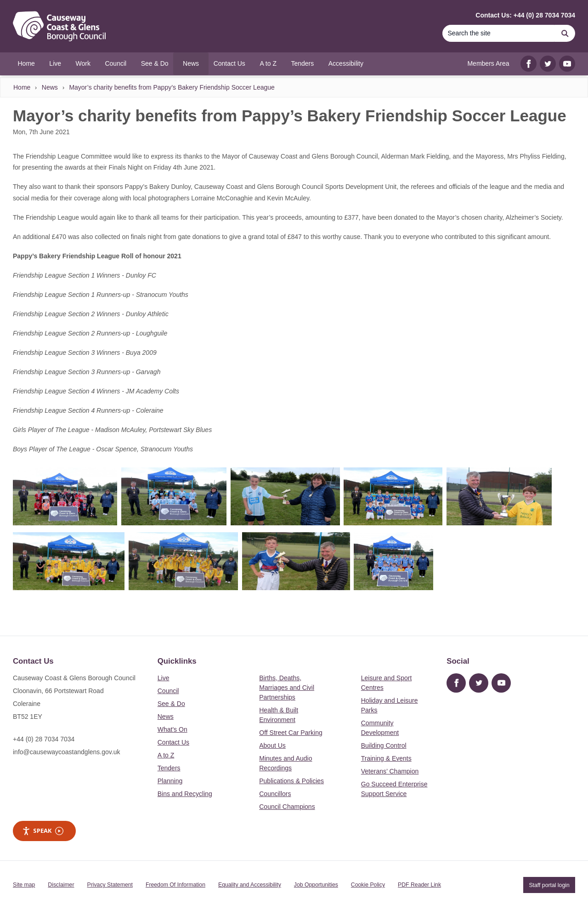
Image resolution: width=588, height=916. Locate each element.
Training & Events (386, 758)
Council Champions (287, 807)
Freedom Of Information (175, 885)
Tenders (169, 768)
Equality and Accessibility (250, 885)
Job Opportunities (316, 885)
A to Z (166, 755)
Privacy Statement (110, 885)
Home (22, 87)
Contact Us (173, 742)
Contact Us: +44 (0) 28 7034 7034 (525, 15)
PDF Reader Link (419, 885)
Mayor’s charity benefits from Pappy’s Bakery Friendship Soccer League (172, 87)
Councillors (275, 794)
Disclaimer (61, 885)
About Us (272, 745)
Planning (170, 781)
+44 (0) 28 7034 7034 (44, 739)
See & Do (171, 704)
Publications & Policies (291, 781)
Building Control (384, 745)
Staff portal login (549, 885)
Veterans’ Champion (390, 771)
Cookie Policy (368, 885)
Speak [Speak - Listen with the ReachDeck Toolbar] (43, 831)
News (50, 87)
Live (164, 678)
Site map (24, 885)
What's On (172, 729)
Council (168, 691)
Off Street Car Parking (291, 733)
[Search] (498, 33)
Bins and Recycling (185, 794)
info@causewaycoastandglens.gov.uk (66, 752)
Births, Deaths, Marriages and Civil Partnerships (287, 688)
